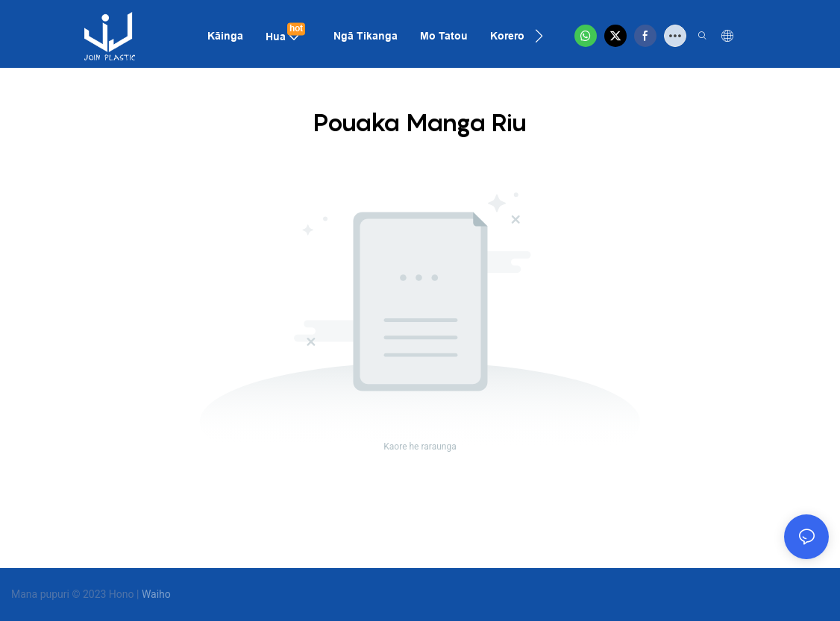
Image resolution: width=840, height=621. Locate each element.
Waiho (156, 594)
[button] (539, 36)
